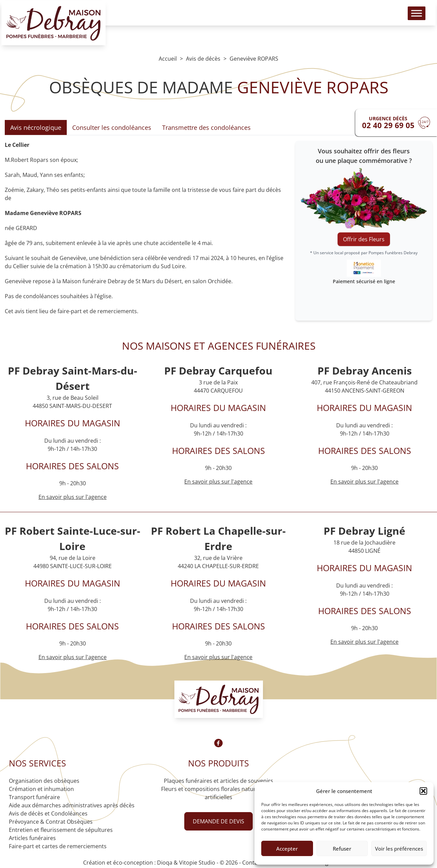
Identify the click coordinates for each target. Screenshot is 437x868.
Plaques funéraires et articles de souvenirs (218, 781)
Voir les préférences (399, 849)
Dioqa (165, 863)
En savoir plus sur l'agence (218, 482)
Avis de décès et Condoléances (48, 813)
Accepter (287, 849)
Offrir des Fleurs (364, 239)
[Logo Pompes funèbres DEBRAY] (59, 27)
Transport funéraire (34, 797)
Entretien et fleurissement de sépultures (61, 830)
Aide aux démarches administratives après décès (72, 805)
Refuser (342, 849)
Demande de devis (218, 821)
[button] (423, 791)
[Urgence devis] (396, 123)
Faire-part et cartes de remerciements (58, 846)
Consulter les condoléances (112, 127)
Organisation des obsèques (44, 781)
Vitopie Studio (197, 863)
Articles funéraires (32, 838)
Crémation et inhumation (41, 789)
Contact (252, 863)
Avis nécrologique (36, 127)
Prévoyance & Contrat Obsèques (51, 822)
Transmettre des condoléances (206, 127)
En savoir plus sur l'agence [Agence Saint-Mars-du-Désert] (73, 497)
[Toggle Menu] (411, 17)
